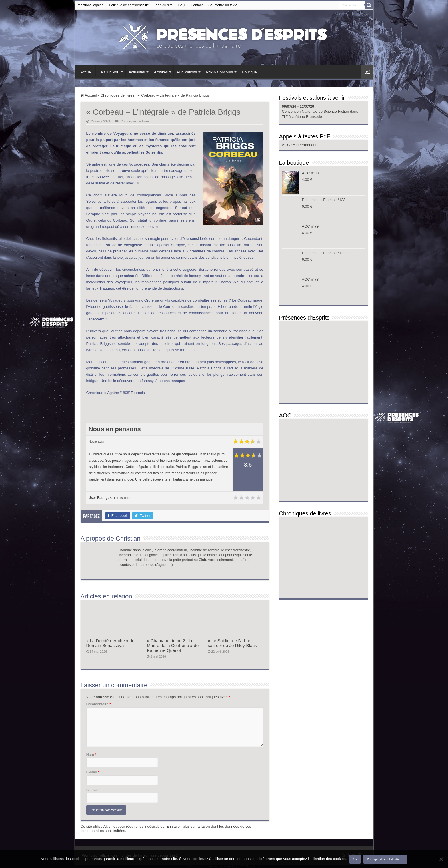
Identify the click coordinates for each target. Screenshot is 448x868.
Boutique (249, 72)
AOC (287, 145)
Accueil (87, 72)
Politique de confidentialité (129, 5)
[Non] (441, 859)
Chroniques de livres (118, 95)
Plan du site (164, 5)
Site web (93, 790)
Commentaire (99, 704)
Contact (197, 5)
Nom (91, 755)
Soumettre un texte (223, 5)
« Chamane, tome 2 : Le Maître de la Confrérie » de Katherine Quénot (173, 645)
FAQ (182, 5)
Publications (187, 72)
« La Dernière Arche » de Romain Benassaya (110, 643)
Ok (355, 859)
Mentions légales (91, 5)
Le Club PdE (109, 72)
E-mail (93, 772)
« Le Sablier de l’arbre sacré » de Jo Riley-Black (232, 643)
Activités (161, 72)
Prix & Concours (219, 72)
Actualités (137, 72)
